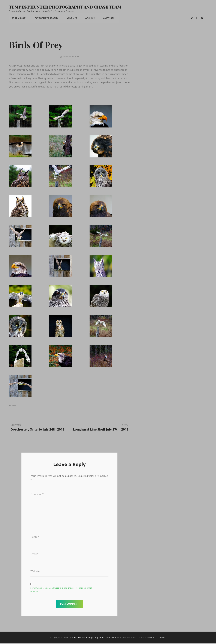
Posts (14, 406)
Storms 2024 (19, 18)
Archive (91, 18)
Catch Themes (158, 638)
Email (34, 555)
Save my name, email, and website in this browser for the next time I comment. (61, 590)
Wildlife (73, 18)
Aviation (110, 18)
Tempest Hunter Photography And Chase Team (66, 7)
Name (35, 537)
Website (35, 572)
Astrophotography (47, 18)
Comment (37, 494)
